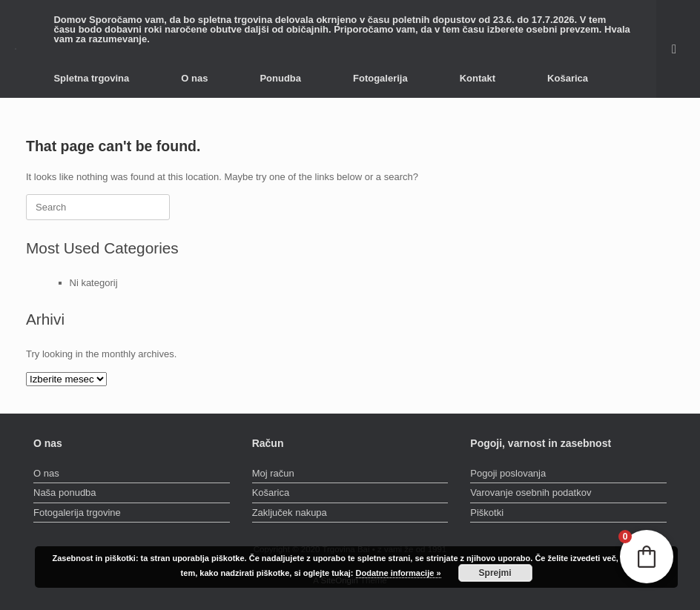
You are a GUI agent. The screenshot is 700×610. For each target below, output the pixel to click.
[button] (678, 49)
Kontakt (478, 78)
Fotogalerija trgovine (77, 513)
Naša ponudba (65, 493)
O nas (194, 78)
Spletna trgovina (91, 78)
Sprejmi (495, 573)
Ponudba (280, 78)
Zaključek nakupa (290, 513)
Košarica (568, 78)
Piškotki (487, 513)
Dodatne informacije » (399, 573)
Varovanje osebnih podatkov (531, 493)
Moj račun (273, 473)
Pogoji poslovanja (508, 473)
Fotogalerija (380, 78)
